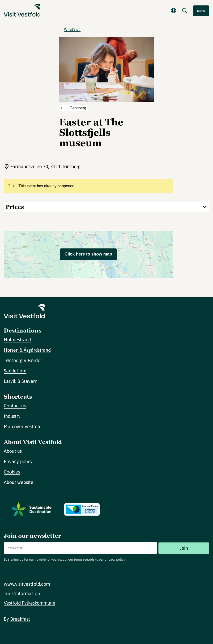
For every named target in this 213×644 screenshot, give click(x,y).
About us (13, 451)
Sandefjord (15, 371)
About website (19, 482)
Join (184, 548)
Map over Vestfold (23, 426)
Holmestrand (17, 339)
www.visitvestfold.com (27, 584)
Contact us (15, 406)
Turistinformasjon (22, 593)
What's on (72, 29)
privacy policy (115, 559)
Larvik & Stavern (21, 381)
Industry (12, 416)
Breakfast (20, 619)
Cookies (12, 472)
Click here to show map (88, 254)
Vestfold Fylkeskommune (30, 603)
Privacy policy (18, 461)
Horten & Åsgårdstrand (27, 350)
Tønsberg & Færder (23, 360)
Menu (201, 11)
